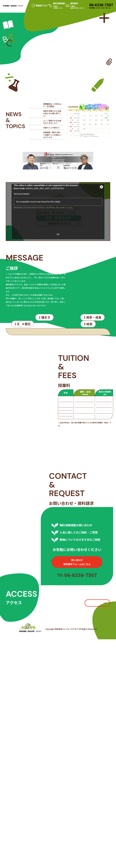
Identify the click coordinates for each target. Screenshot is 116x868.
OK (58, 234)
